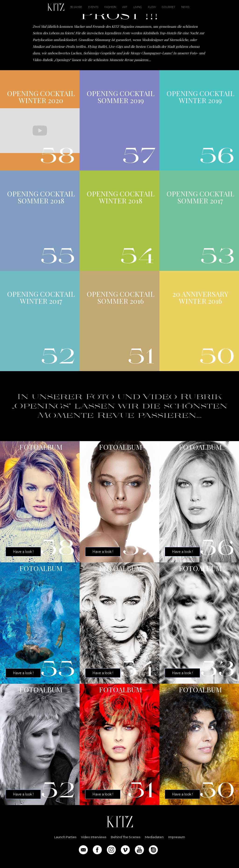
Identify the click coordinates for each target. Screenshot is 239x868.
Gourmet (169, 7)
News (185, 7)
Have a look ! (23, 552)
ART (125, 7)
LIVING (138, 7)
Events (93, 7)
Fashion (110, 7)
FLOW (152, 7)
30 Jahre (76, 7)
